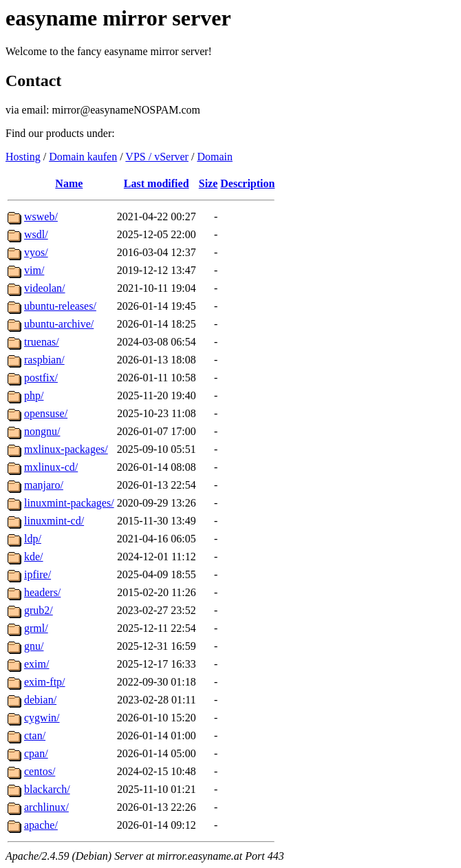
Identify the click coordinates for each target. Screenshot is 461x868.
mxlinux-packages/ (66, 449)
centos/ (40, 771)
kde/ (34, 557)
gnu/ (34, 646)
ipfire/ (37, 574)
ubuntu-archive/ (59, 324)
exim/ (36, 664)
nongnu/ (42, 431)
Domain (215, 157)
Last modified (157, 183)
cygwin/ (42, 718)
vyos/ (36, 252)
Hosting (23, 157)
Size (208, 183)
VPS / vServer (157, 157)
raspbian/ (44, 360)
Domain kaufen (83, 157)
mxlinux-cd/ (51, 467)
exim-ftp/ (45, 682)
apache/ (41, 825)
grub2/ (39, 610)
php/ (34, 395)
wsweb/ (41, 216)
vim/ (34, 270)
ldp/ (33, 539)
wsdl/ (36, 234)
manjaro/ (44, 485)
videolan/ (45, 288)
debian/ (40, 700)
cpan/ (36, 753)
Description (247, 183)
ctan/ (35, 735)
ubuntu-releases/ (60, 306)
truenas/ (42, 342)
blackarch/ (47, 789)
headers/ (42, 592)
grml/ (36, 628)
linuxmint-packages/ (69, 503)
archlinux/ (46, 807)
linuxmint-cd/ (54, 521)
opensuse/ (46, 413)
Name (69, 183)
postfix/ (41, 378)
